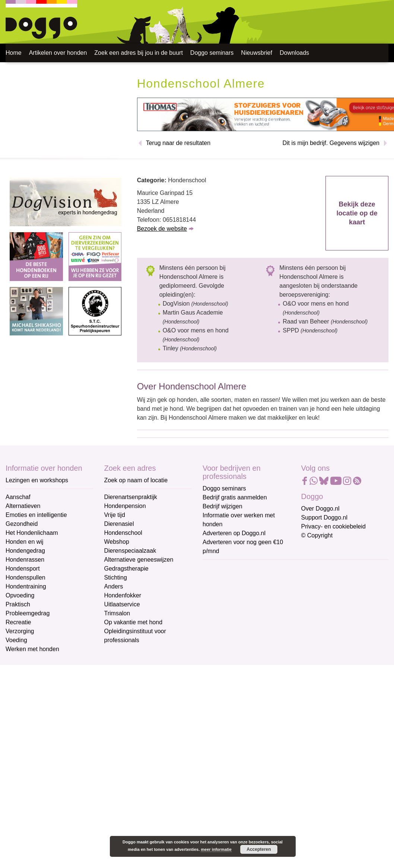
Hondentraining (26, 586)
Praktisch (18, 604)
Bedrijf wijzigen (223, 506)
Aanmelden (256, 649)
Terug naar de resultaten (178, 143)
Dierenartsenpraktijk (131, 497)
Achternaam (219, 618)
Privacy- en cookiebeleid (333, 526)
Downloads (294, 53)
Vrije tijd (115, 515)
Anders (114, 586)
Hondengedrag (25, 551)
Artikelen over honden (58, 53)
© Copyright (317, 535)
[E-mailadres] (256, 580)
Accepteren (259, 849)
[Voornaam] (256, 605)
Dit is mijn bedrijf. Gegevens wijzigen (331, 143)
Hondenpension (125, 506)
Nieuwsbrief (257, 53)
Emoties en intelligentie (36, 515)
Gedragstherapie (126, 569)
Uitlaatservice (122, 604)
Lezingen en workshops (37, 480)
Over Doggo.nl (320, 509)
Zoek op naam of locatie (136, 480)
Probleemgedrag (28, 613)
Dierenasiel (119, 524)
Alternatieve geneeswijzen (139, 560)
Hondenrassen (25, 560)
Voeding (16, 640)
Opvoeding (20, 595)
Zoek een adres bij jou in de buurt (138, 53)
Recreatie (18, 622)
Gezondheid (22, 524)
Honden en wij (24, 542)
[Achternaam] (256, 629)
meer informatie (216, 849)
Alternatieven (23, 506)
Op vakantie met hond (134, 622)
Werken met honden (32, 649)
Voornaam (217, 594)
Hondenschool (123, 533)
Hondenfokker (123, 595)
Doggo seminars (212, 53)
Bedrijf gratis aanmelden (235, 497)
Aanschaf (18, 497)
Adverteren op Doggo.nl (234, 533)
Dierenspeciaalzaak (130, 551)
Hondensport (23, 569)
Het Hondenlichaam (32, 533)
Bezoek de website (162, 229)
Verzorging (20, 631)
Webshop (117, 542)
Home (14, 53)
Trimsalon (117, 613)
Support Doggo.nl (325, 517)
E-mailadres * (221, 569)
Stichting (116, 577)
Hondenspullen (26, 577)
